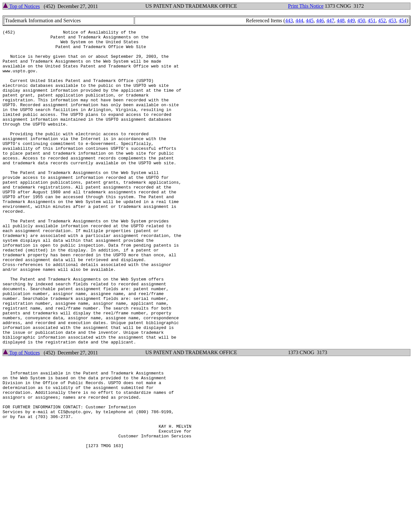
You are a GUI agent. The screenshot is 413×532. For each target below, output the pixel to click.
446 (320, 20)
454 (403, 20)
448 (341, 20)
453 (392, 20)
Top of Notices (21, 6)
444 (299, 20)
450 (361, 20)
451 (372, 20)
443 (289, 20)
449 (351, 20)
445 (310, 20)
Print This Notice (306, 6)
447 (330, 20)
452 (382, 20)
